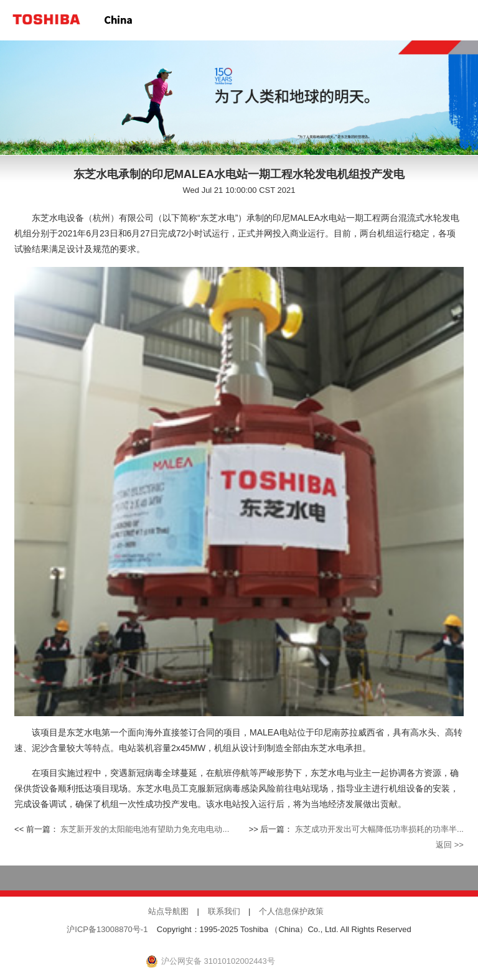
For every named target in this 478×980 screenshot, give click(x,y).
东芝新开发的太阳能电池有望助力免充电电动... (145, 829)
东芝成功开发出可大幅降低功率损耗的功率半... (379, 829)
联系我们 (224, 912)
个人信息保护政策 (291, 912)
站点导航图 (168, 912)
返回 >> (450, 845)
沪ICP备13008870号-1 (107, 930)
